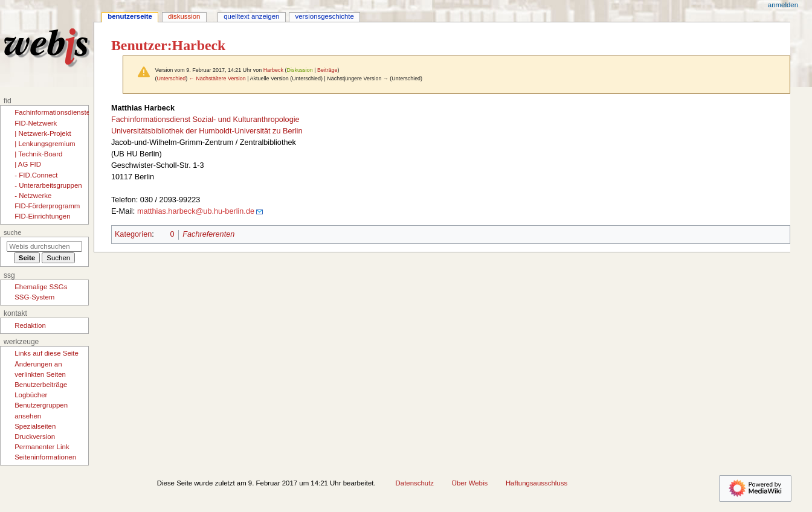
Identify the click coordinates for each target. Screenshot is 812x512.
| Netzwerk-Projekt (43, 133)
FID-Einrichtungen (42, 216)
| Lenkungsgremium (45, 144)
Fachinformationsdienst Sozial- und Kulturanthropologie (205, 120)
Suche (12, 232)
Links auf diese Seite (47, 353)
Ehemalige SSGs (41, 287)
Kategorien (133, 234)
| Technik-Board (38, 154)
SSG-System (34, 297)
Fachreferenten (208, 234)
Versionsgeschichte (325, 16)
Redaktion (30, 325)
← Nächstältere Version (217, 78)
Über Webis (470, 483)
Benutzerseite (130, 16)
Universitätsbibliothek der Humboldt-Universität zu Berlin (207, 131)
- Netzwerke (33, 196)
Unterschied (171, 78)
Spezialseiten (35, 426)
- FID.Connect (36, 175)
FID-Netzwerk (36, 123)
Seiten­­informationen (45, 457)
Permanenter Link (42, 447)
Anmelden (783, 5)
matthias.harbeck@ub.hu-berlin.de (196, 211)
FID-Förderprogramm (47, 206)
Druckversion (35, 437)
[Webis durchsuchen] (44, 246)
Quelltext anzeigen (251, 16)
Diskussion (299, 70)
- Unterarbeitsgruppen (48, 185)
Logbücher (31, 395)
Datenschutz (415, 483)
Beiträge (327, 70)
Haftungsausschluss (536, 483)
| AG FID (28, 164)
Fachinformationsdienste (52, 112)
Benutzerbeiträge (41, 385)
